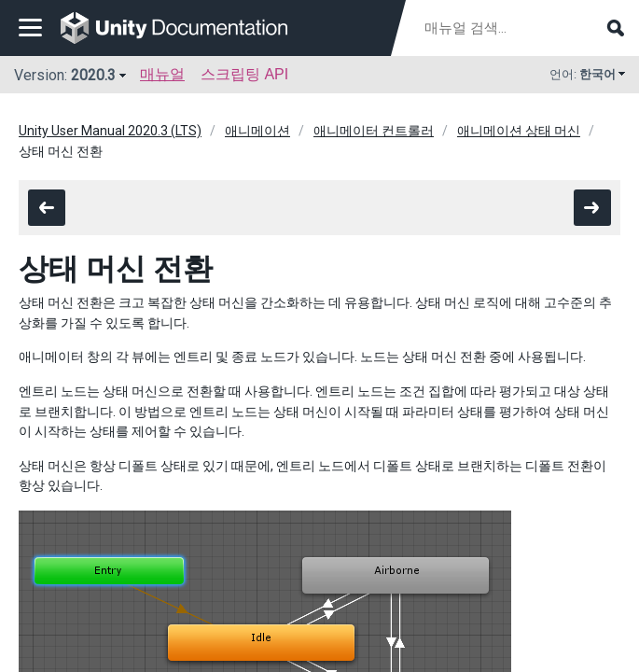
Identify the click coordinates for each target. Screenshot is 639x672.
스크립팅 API (244, 74)
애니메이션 (257, 131)
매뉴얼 (162, 74)
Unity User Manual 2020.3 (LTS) (110, 131)
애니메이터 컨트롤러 (374, 131)
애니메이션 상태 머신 (519, 131)
